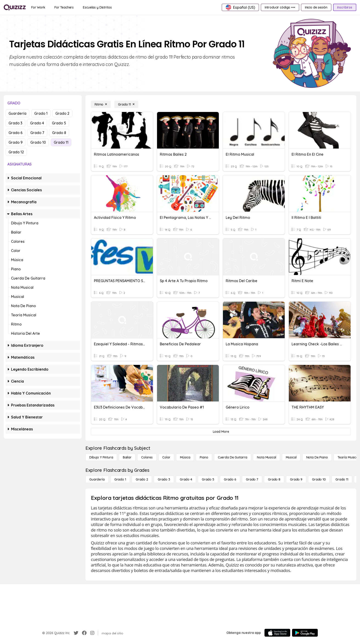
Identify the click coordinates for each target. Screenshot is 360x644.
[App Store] (277, 633)
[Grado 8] (274, 479)
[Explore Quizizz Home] (15, 7)
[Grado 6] (230, 479)
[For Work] (38, 7)
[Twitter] (76, 633)
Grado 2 (62, 113)
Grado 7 (37, 133)
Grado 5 (59, 123)
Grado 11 (61, 142)
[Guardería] (97, 479)
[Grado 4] (186, 479)
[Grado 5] (208, 479)
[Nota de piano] (317, 457)
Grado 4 (37, 123)
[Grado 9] (296, 479)
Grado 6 (15, 133)
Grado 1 (41, 113)
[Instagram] (92, 633)
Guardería (17, 113)
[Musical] (291, 457)
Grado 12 (16, 152)
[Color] (166, 457)
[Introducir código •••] (280, 7)
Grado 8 (59, 133)
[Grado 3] (164, 479)
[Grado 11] (126, 104)
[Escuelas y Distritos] (97, 7)
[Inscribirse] (345, 7)
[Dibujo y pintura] (101, 457)
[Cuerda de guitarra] (233, 457)
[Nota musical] (266, 457)
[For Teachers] (64, 7)
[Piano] (204, 457)
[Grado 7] (252, 479)
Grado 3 (15, 123)
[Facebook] (84, 633)
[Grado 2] (142, 479)
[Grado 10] (319, 479)
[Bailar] (127, 457)
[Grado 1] (120, 479)
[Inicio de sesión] (316, 7)
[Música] (185, 457)
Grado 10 (38, 142)
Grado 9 (15, 142)
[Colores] (147, 457)
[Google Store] (305, 633)
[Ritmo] (101, 104)
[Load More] (221, 432)
